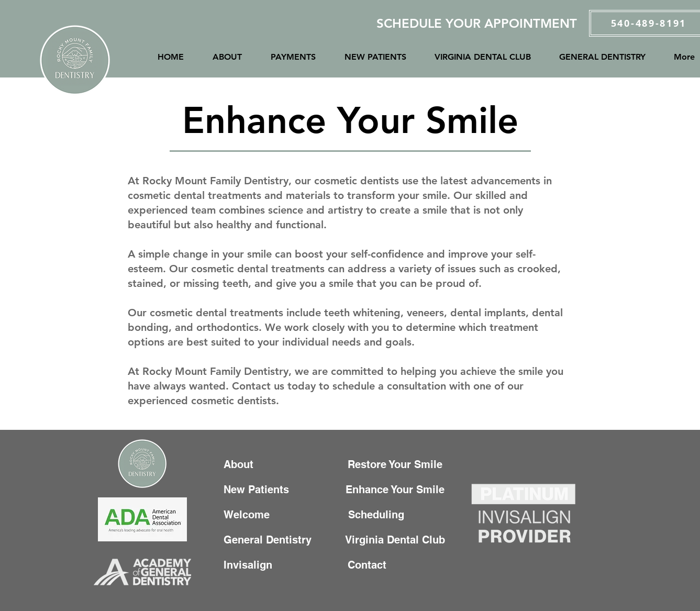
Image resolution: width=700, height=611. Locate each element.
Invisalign (257, 565)
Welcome (248, 515)
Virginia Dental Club (395, 540)
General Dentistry (271, 540)
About (242, 464)
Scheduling (382, 515)
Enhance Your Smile (397, 490)
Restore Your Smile (398, 464)
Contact (348, 565)
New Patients (261, 490)
